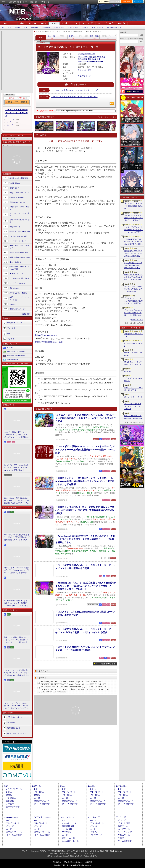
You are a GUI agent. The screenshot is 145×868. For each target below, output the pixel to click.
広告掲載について (14, 728)
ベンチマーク (96, 835)
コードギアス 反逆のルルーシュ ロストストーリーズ (74, 90)
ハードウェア (87, 23)
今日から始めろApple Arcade (20, 257)
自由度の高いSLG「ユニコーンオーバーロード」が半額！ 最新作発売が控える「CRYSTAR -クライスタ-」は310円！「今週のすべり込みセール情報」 (134, 254)
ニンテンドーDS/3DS (41, 817)
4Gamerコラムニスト (17, 273)
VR (76, 23)
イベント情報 (124, 823)
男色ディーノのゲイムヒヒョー (19, 208)
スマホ (54, 24)
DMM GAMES (83, 57)
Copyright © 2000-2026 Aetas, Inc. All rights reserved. (72, 865)
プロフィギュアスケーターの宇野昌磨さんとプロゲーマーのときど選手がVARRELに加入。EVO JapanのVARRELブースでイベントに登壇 (133, 230)
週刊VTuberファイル (17, 202)
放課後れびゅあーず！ (18, 309)
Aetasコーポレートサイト (16, 733)
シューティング (125, 832)
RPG (89, 70)
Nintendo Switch (12, 360)
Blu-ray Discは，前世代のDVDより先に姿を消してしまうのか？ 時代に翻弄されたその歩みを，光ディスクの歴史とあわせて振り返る (17, 501)
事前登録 (34, 27)
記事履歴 (126, 2)
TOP (6, 23)
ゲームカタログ (125, 841)
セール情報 (46, 27)
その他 (121, 838)
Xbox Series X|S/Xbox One (16, 352)
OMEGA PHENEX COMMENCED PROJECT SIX (133, 417)
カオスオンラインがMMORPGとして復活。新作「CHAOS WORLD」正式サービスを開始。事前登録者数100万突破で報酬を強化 (133, 289)
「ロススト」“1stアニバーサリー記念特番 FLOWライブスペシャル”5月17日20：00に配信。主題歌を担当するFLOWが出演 (85, 510)
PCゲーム (10, 348)
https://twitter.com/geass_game (49, 342)
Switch (43, 23)
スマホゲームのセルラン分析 (19, 214)
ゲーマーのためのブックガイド (19, 247)
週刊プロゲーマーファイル (19, 193)
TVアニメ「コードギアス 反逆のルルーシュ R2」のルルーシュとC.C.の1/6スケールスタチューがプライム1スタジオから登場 (86, 418)
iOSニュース (6, 27)
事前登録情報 (68, 826)
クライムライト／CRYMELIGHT (133, 379)
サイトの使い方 (31, 2)
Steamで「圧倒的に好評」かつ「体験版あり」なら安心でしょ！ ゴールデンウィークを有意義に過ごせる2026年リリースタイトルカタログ (17, 435)
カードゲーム (124, 829)
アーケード (121, 817)
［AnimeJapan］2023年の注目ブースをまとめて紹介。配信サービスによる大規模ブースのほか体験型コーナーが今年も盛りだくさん (85, 539)
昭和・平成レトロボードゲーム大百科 (19, 268)
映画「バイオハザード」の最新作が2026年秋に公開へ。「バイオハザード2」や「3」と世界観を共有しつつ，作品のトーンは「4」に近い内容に (133, 277)
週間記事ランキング (15, 323)
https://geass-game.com (46, 335)
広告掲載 (89, 862)
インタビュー (73, 27)
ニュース (11, 119)
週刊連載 (10, 801)
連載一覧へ (27, 314)
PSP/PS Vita (121, 786)
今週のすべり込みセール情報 (19, 221)
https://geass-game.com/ (86, 54)
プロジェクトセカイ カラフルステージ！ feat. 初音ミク (133, 406)
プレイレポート (69, 792)
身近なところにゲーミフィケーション (19, 298)
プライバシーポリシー (15, 717)
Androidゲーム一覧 (114, 27)
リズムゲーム (124, 835)
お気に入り (115, 2)
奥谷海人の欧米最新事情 (19, 178)
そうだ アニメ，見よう (18, 241)
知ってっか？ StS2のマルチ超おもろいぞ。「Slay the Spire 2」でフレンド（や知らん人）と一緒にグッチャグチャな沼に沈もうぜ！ (17, 570)
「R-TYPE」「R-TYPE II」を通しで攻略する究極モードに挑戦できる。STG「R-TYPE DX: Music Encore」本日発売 (134, 313)
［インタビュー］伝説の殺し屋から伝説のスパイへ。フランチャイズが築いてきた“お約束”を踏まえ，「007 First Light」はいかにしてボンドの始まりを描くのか (17, 673)
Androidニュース (21, 27)
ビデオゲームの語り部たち (19, 278)
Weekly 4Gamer (15, 183)
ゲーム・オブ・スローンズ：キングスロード (133, 389)
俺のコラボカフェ (16, 262)
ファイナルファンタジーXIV (133, 335)
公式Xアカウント (15, 2)
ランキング (138, 2)
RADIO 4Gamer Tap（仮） (19, 236)
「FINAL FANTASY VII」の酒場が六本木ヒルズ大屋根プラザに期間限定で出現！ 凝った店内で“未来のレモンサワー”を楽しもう (133, 242)
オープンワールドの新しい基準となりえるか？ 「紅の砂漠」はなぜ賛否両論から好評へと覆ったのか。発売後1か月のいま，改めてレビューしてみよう (17, 537)
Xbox (22, 23)
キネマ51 (13, 304)
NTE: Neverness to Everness (134, 344)
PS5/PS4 (32, 23)
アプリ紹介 (67, 832)
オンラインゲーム (14, 789)
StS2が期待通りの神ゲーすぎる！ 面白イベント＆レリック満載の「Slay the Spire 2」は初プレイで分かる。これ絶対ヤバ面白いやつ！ (17, 603)
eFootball (127, 371)
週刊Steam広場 (15, 227)
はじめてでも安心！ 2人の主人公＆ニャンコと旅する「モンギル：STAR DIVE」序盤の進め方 (17, 468)
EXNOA (81, 59)
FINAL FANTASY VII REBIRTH (133, 354)
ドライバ (10, 339)
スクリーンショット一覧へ (107, 117)
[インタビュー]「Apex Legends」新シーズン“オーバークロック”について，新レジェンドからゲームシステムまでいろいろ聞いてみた (17, 706)
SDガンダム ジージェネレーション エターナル (133, 363)
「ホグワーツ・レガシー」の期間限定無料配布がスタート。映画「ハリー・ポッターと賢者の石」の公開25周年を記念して (133, 301)
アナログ (109, 23)
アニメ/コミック (84, 76)
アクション (82, 70)
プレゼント (11, 328)
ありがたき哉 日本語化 (18, 293)
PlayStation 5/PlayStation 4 (16, 356)
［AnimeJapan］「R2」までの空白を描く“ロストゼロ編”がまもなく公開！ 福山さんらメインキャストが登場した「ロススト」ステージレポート (85, 586)
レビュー (11, 122)
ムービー (85, 27)
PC (14, 23)
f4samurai (81, 61)
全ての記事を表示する (106, 664)
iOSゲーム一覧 (98, 27)
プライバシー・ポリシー (73, 862)
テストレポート (97, 823)
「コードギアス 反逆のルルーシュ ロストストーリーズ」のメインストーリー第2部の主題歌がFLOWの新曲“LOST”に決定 (85, 450)
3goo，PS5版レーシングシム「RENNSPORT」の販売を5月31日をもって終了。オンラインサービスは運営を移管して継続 (133, 265)
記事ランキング (13, 807)
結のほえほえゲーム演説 (19, 252)
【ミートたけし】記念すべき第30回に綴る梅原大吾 (133, 206)
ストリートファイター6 (133, 397)
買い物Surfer (14, 288)
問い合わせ (45, 2)
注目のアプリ (59, 27)
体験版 (9, 795)
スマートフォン (67, 817)
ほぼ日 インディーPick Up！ (20, 231)
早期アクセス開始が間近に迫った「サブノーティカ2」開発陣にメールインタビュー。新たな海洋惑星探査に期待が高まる (17, 640)
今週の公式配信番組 (17, 197)
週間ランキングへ (137, 320)
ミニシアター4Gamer (17, 283)
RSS (3, 2)
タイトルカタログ (42, 804)
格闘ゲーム (123, 826)
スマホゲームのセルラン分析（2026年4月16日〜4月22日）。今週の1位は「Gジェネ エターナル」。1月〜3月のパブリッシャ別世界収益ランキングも (133, 218)
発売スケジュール (42, 801)
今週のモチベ (14, 188)
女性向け (66, 23)
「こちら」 (86, 853)
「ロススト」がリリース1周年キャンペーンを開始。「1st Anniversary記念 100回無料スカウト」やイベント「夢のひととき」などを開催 (85, 481)
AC (99, 23)
